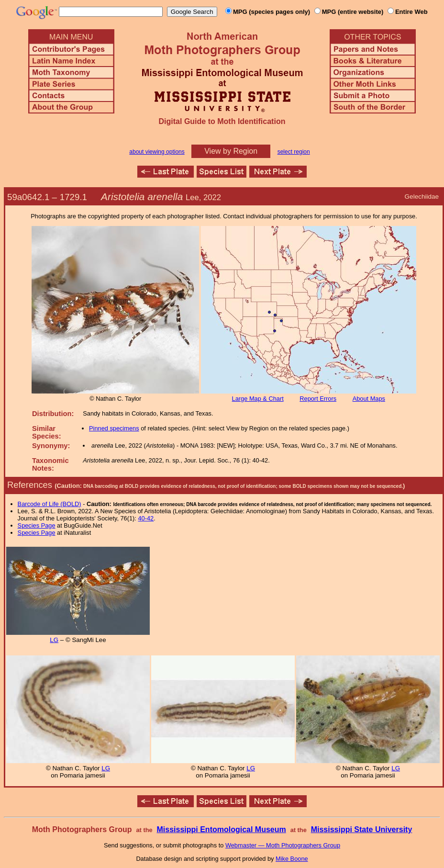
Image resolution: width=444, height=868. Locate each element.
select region (294, 152)
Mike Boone (292, 859)
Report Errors (318, 399)
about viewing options (157, 152)
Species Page (37, 525)
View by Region (231, 151)
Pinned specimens (114, 428)
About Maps (369, 399)
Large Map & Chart (258, 399)
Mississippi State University (362, 829)
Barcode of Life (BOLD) (50, 504)
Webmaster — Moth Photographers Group (283, 845)
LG (54, 640)
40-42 (146, 518)
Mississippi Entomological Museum (221, 829)
